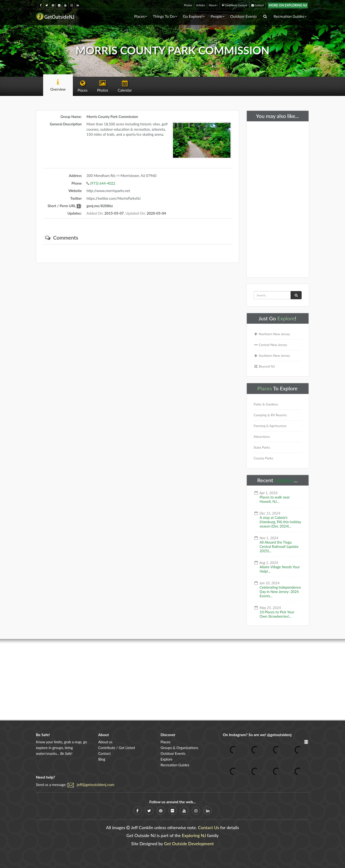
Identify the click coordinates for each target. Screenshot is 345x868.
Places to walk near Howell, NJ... (275, 499)
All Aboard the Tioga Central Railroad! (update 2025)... (279, 546)
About (213, 5)
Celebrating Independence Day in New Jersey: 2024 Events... (280, 592)
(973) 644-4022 (103, 183)
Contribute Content (235, 5)
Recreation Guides (290, 16)
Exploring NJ (194, 835)
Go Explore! (194, 16)
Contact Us (208, 827)
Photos (188, 5)
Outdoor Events (244, 16)
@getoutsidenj (279, 735)
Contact (258, 5)
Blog (102, 759)
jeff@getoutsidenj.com (96, 784)
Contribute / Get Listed (117, 748)
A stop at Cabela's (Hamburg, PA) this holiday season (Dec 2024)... (280, 522)
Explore (286, 318)
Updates (284, 480)
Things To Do (165, 16)
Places (141, 16)
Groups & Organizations (179, 748)
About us (105, 742)
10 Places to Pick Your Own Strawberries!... (277, 614)
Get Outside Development (189, 844)
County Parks (264, 458)
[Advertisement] (278, 198)
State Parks (262, 447)
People (218, 16)
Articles (201, 5)
